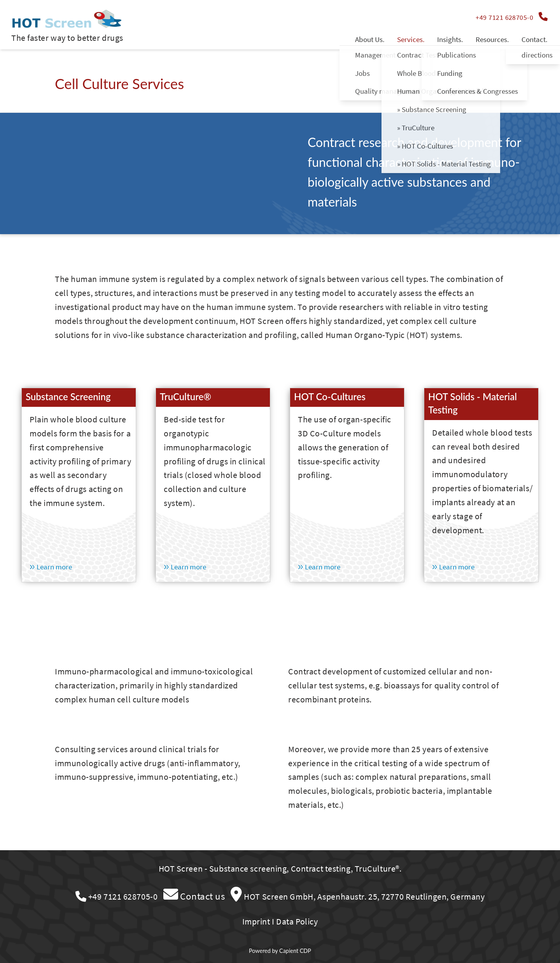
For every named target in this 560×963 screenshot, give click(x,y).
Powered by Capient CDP (280, 951)
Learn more (51, 567)
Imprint (256, 921)
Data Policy (297, 921)
